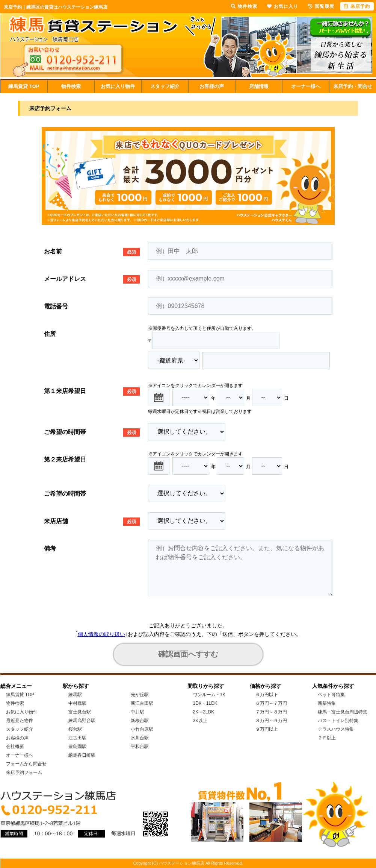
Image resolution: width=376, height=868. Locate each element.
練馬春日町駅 (82, 755)
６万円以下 (267, 695)
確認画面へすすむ (188, 654)
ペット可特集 (331, 695)
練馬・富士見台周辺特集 (343, 712)
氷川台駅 (140, 738)
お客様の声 (212, 86)
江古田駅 (77, 738)
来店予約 (357, 6)
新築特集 (327, 703)
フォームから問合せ (26, 764)
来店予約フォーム (24, 772)
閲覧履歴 (321, 6)
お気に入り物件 (118, 86)
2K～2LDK (204, 712)
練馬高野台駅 (82, 721)
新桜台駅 (140, 721)
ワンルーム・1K (209, 695)
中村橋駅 (77, 703)
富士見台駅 (80, 712)
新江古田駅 (142, 703)
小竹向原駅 (142, 729)
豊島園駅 (77, 747)
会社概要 (15, 747)
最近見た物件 (20, 721)
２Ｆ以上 (327, 738)
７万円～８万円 (271, 712)
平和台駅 (140, 747)
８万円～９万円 (271, 721)
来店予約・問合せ (353, 86)
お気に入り (283, 6)
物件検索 (71, 86)
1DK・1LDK (205, 703)
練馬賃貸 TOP (24, 86)
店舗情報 (259, 86)
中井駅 (137, 712)
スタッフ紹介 (165, 86)
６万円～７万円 (271, 703)
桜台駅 (75, 729)
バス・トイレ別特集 (338, 721)
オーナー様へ (306, 86)
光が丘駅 (140, 695)
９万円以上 (267, 729)
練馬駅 (75, 695)
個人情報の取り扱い (101, 634)
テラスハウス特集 (336, 729)
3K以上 (200, 721)
